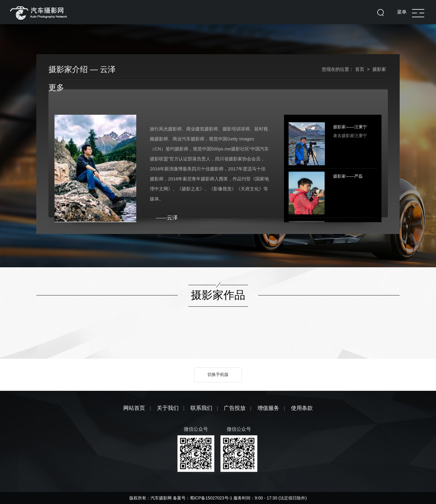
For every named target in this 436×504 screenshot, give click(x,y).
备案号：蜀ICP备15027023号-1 (203, 498)
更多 (56, 87)
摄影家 (379, 69)
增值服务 (268, 408)
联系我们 (201, 408)
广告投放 (235, 408)
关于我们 (168, 408)
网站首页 (134, 408)
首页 (360, 69)
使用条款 (302, 408)
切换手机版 (218, 374)
